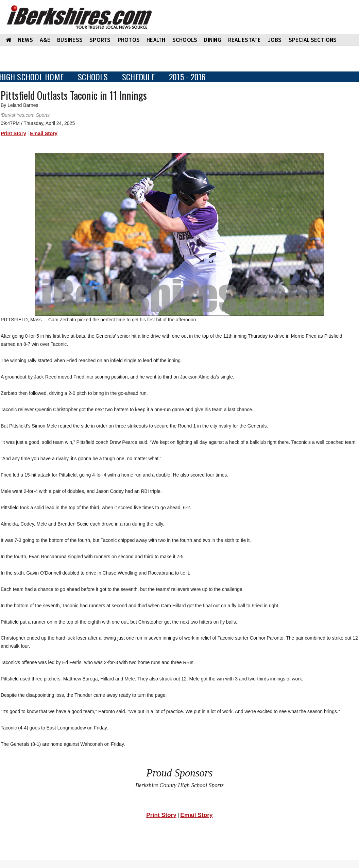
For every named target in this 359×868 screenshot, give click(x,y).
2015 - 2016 (187, 77)
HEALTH (156, 40)
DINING (213, 40)
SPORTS (100, 40)
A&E (45, 40)
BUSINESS (70, 40)
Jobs (275, 40)
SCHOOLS (185, 40)
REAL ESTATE (245, 40)
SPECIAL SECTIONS (313, 40)
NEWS (25, 40)
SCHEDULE (138, 77)
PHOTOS (129, 40)
